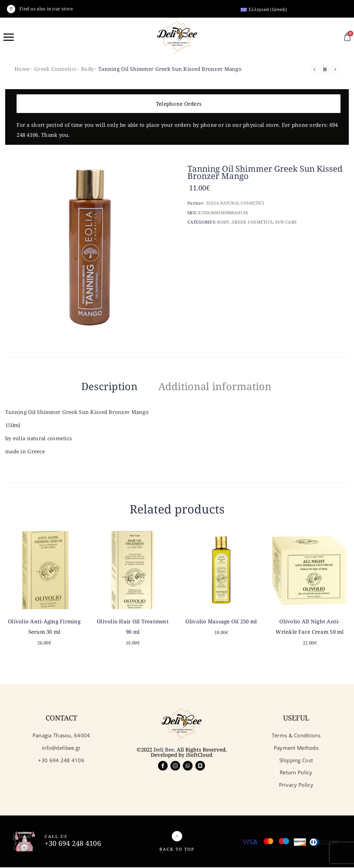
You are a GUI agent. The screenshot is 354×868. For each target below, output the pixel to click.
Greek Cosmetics (55, 69)
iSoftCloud (199, 755)
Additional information (220, 386)
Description (101, 386)
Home (22, 69)
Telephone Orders (179, 104)
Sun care (286, 222)
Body (87, 69)
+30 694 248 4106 (73, 844)
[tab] (101, 388)
